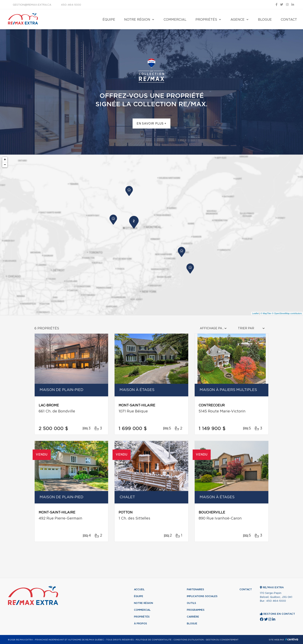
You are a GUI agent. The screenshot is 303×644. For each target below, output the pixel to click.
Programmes (196, 610)
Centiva (292, 639)
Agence (238, 20)
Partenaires (195, 589)
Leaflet (255, 313)
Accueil (139, 589)
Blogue (265, 20)
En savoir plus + (151, 124)
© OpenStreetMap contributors (287, 313)
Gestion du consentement (222, 640)
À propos (140, 624)
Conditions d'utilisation (189, 640)
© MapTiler (266, 313)
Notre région (137, 20)
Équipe (109, 20)
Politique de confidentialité (154, 640)
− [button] (5, 165)
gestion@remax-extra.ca (32, 5)
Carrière (193, 617)
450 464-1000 (276, 601)
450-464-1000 (71, 5)
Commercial (175, 20)
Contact (289, 20)
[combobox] (214, 329)
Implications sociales (202, 596)
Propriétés (206, 20)
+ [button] (5, 160)
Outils (191, 603)
